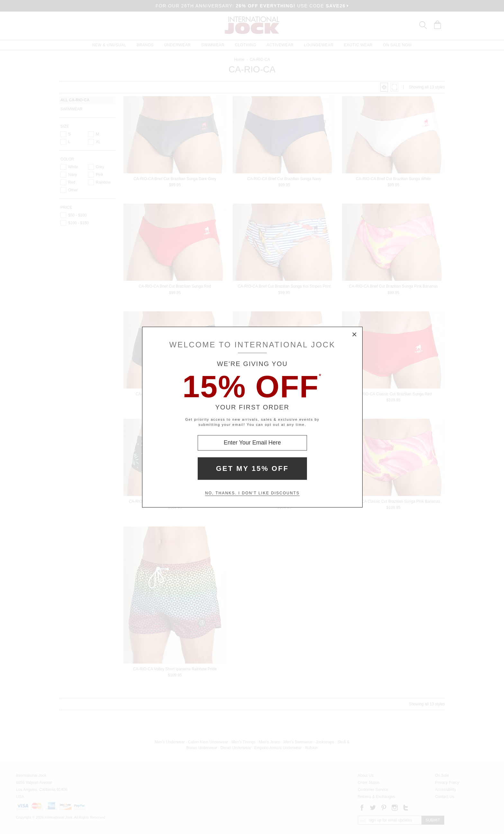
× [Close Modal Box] (355, 335)
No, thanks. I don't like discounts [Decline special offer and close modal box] (252, 493)
